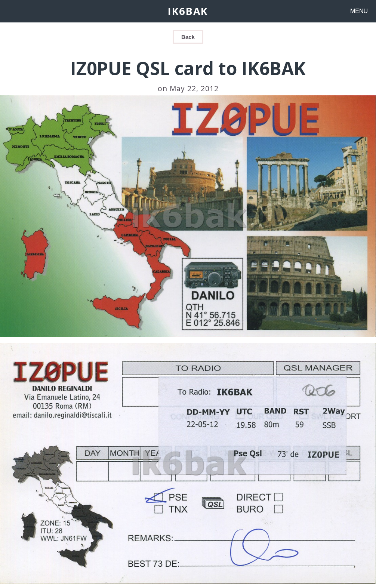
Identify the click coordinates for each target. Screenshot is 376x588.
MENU (359, 11)
